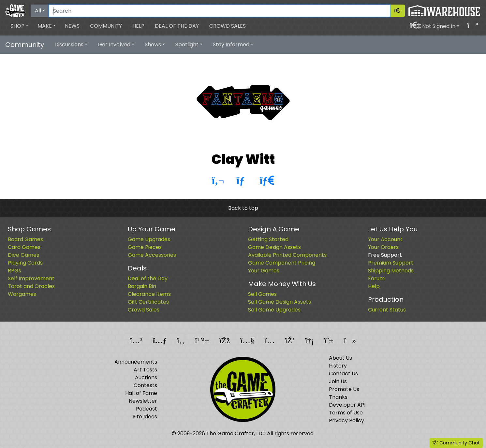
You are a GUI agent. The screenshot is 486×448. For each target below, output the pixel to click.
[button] (19, 26)
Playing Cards (25, 263)
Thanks (338, 397)
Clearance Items (149, 294)
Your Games (264, 271)
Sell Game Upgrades (274, 310)
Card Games (24, 247)
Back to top (243, 208)
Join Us (338, 381)
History (338, 366)
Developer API (347, 405)
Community (106, 26)
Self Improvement (31, 278)
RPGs (15, 271)
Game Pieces (145, 247)
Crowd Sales (228, 26)
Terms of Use (346, 413)
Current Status (387, 310)
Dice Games (23, 255)
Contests (145, 385)
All (38, 11)
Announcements (136, 362)
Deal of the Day (177, 26)
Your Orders (383, 247)
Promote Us (344, 389)
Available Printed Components (287, 255)
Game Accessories (152, 255)
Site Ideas (145, 417)
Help (138, 26)
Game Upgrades (149, 239)
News (72, 26)
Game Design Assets (274, 247)
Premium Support (391, 263)
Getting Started (268, 239)
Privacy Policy (346, 420)
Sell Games (262, 294)
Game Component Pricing (282, 263)
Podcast (147, 409)
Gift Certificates (148, 302)
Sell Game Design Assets (280, 302)
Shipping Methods (391, 271)
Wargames (22, 294)
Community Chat (456, 443)
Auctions (146, 377)
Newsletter (143, 401)
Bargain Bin (142, 286)
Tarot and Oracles (31, 286)
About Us (340, 358)
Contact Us (343, 374)
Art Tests (145, 370)
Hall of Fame (141, 393)
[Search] (220, 11)
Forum (376, 278)
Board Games (25, 239)
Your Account (385, 239)
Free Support (385, 255)
